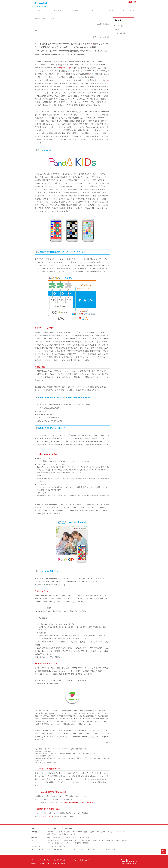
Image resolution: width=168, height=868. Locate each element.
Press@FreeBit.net (46, 816)
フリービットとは (53, 841)
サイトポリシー (73, 860)
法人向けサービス (53, 829)
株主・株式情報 (122, 841)
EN (135, 2)
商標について (84, 860)
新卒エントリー (58, 837)
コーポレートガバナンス (116, 832)
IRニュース (74, 841)
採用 (49, 837)
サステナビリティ (128, 10)
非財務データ (110, 849)
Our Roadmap (77, 832)
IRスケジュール (85, 841)
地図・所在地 (52, 834)
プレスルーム (110, 10)
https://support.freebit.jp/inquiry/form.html (79, 802)
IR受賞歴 (86, 843)
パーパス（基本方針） (55, 849)
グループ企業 (101, 832)
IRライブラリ (110, 841)
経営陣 (92, 832)
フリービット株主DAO (55, 843)
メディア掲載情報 (120, 33)
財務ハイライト (98, 841)
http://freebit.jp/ (65, 68)
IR (93, 10)
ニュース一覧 (118, 26)
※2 (89, 74)
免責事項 (78, 843)
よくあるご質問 (84, 837)
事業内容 (67, 832)
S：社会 (88, 849)
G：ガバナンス (99, 849)
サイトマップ (36, 860)
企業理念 (59, 832)
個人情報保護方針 (59, 860)
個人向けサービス (68, 829)
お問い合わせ (47, 860)
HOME (37, 18)
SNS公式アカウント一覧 (67, 834)
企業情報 (58, 10)
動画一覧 (117, 29)
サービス (40, 10)
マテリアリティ (70, 849)
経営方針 (65, 841)
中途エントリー (71, 837)
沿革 (86, 832)
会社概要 (50, 832)
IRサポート (69, 843)
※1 (91, 44)
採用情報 (75, 10)
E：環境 (80, 849)
